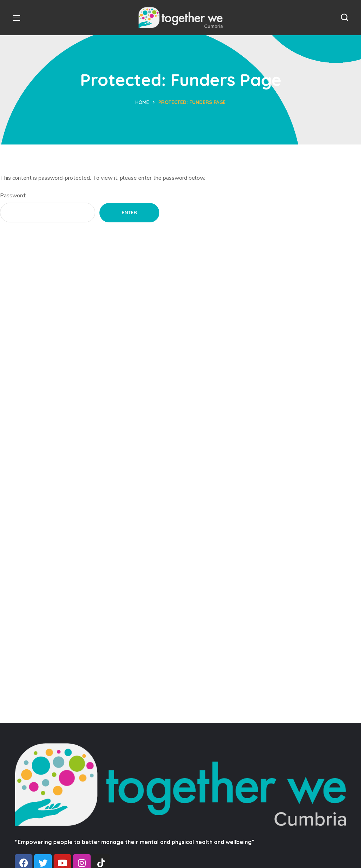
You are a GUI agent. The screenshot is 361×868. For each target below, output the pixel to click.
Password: (48, 207)
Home (142, 102)
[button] (344, 18)
